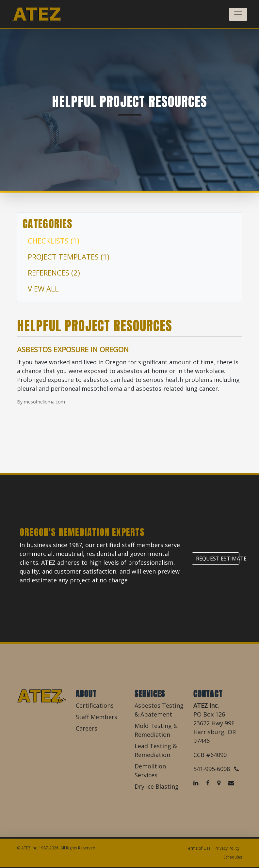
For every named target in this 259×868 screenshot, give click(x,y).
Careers (87, 728)
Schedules (233, 857)
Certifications (95, 705)
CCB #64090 (210, 755)
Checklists (54, 241)
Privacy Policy (227, 848)
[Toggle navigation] (238, 14)
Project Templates (69, 257)
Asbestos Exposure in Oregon (73, 349)
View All (43, 289)
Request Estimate (218, 559)
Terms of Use (198, 848)
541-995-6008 (216, 769)
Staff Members (97, 717)
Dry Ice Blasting (157, 786)
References (54, 273)
